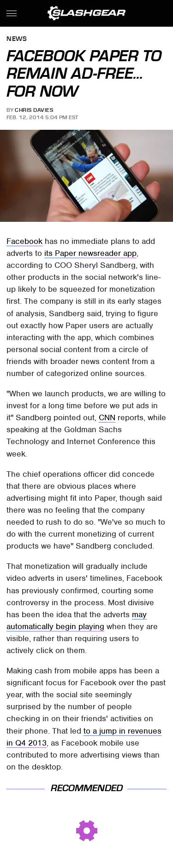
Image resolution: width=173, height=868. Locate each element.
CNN (107, 417)
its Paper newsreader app (90, 253)
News (17, 39)
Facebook (24, 241)
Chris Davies (34, 110)
